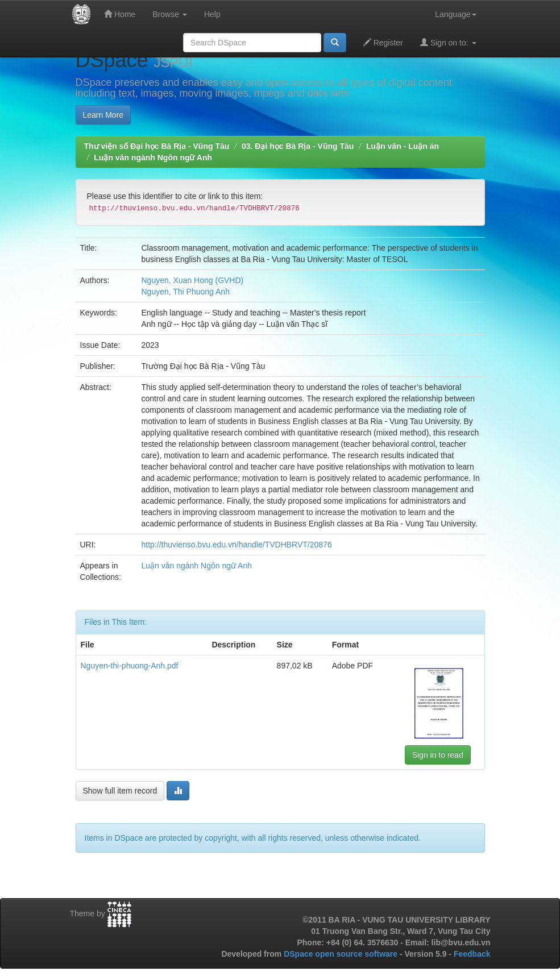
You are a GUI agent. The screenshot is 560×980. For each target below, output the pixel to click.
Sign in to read (438, 755)
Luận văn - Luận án (403, 146)
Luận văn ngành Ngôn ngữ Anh (153, 157)
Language (455, 14)
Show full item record (120, 791)
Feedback (472, 954)
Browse (170, 14)
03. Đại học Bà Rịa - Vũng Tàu (298, 146)
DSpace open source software (342, 954)
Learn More (103, 115)
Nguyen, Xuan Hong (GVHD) (193, 280)
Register (383, 42)
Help (212, 14)
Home (120, 14)
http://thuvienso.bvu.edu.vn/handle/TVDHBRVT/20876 (237, 545)
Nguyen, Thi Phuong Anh (186, 292)
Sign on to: (448, 42)
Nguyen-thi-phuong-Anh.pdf (130, 666)
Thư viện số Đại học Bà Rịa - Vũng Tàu (157, 146)
